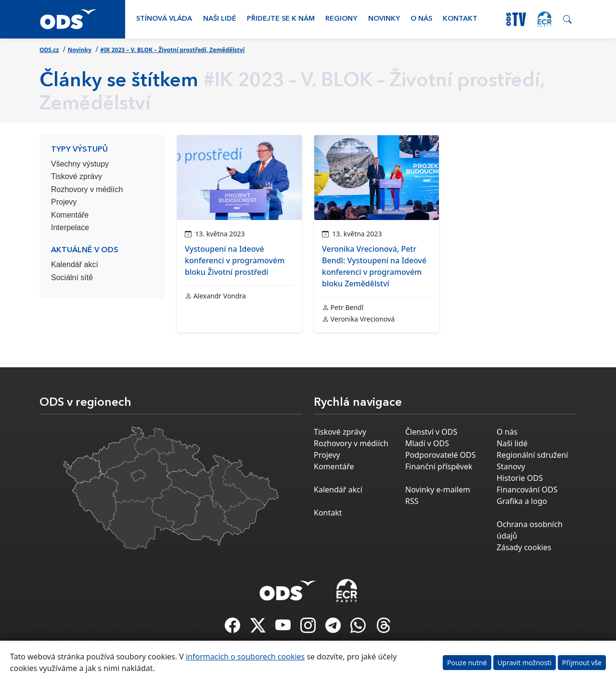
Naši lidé (220, 19)
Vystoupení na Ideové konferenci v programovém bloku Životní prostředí (235, 260)
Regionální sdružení (532, 455)
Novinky (384, 19)
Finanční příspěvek (439, 466)
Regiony (341, 19)
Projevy (64, 202)
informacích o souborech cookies (245, 657)
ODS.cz (49, 50)
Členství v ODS (431, 432)
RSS (412, 501)
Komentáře (70, 215)
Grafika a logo (522, 501)
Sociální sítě (72, 277)
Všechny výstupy (80, 164)
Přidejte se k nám (281, 19)
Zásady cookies (524, 547)
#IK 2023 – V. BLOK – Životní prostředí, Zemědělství (172, 50)
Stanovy (511, 466)
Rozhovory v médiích (87, 189)
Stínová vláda (164, 19)
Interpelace (70, 227)
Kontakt (460, 19)
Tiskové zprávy (77, 176)
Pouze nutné (467, 663)
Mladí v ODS (427, 443)
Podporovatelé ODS (441, 455)
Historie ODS (520, 478)
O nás (421, 19)
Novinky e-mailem (438, 490)
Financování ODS (527, 490)
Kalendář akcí (75, 265)
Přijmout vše (582, 663)
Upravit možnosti (525, 663)
